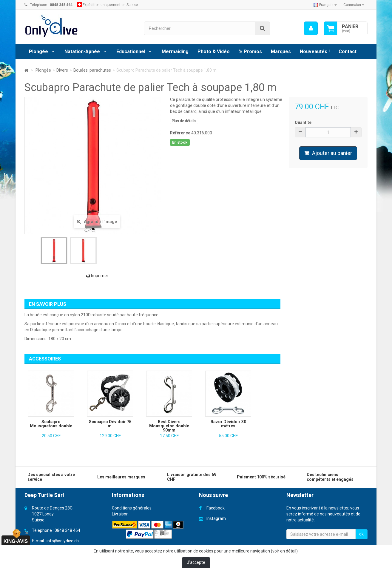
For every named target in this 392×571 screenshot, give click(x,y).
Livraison (120, 514)
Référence (180, 133)
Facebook (216, 508)
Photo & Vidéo (214, 52)
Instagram (216, 518)
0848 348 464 (67, 530)
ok (361, 534)
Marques (281, 52)
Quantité (303, 122)
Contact (348, 52)
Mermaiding (175, 52)
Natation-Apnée (82, 52)
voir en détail (284, 551)
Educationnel (131, 52)
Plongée (38, 52)
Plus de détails (184, 121)
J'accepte (196, 562)
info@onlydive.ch (63, 541)
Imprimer (97, 276)
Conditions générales (132, 508)
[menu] (311, 28)
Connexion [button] (354, 5)
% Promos (250, 52)
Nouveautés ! (315, 52)
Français (325, 5)
